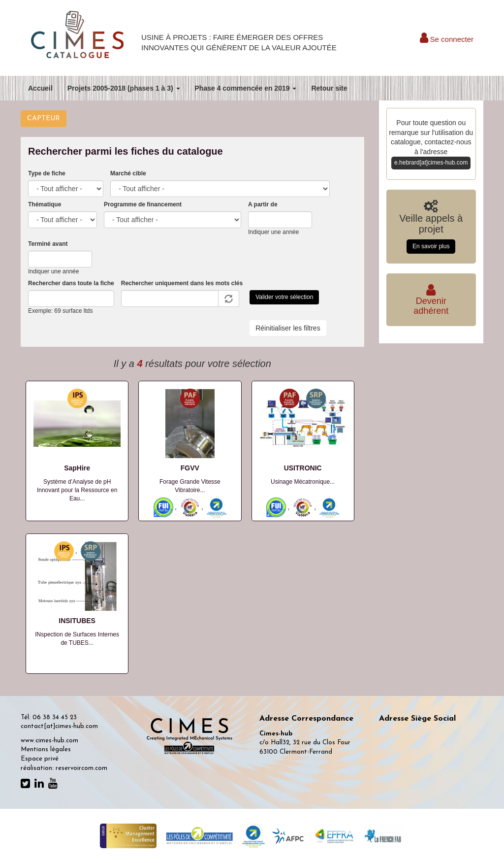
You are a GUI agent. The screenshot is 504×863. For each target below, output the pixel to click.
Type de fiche (47, 173)
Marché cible (128, 173)
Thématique (45, 204)
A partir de (263, 204)
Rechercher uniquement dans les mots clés (182, 283)
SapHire (77, 468)
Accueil (40, 88)
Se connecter (447, 39)
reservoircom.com (81, 768)
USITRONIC (303, 468)
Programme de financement (143, 204)
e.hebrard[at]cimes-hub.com (431, 163)
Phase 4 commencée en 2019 (246, 88)
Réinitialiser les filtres (288, 328)
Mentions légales (46, 749)
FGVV (190, 468)
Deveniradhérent (431, 301)
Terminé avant (48, 244)
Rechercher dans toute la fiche (71, 283)
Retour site (329, 88)
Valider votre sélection (284, 297)
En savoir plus (431, 246)
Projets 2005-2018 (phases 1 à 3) (124, 88)
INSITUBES (77, 621)
